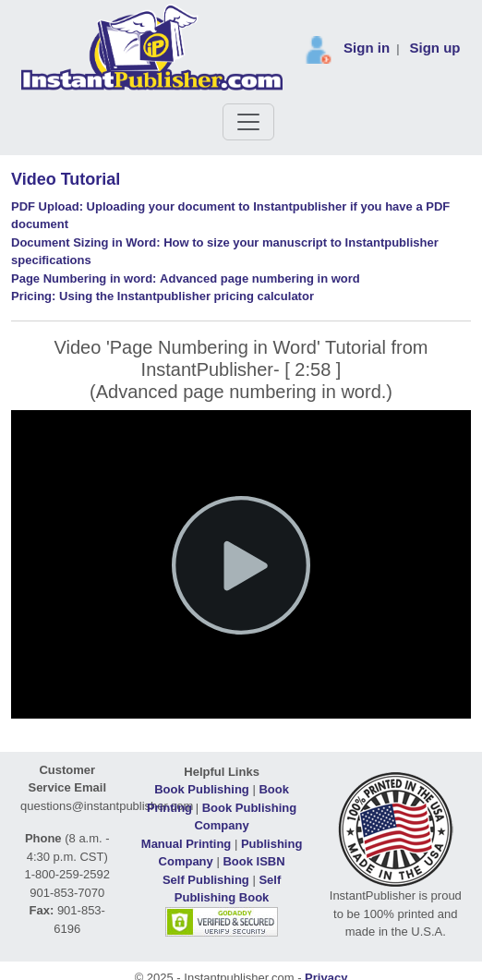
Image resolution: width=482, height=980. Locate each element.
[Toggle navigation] (248, 122)
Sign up (435, 48)
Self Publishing (206, 880)
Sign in (367, 48)
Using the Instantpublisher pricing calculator (163, 296)
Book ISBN (253, 861)
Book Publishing (202, 789)
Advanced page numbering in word (186, 278)
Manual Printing (187, 844)
